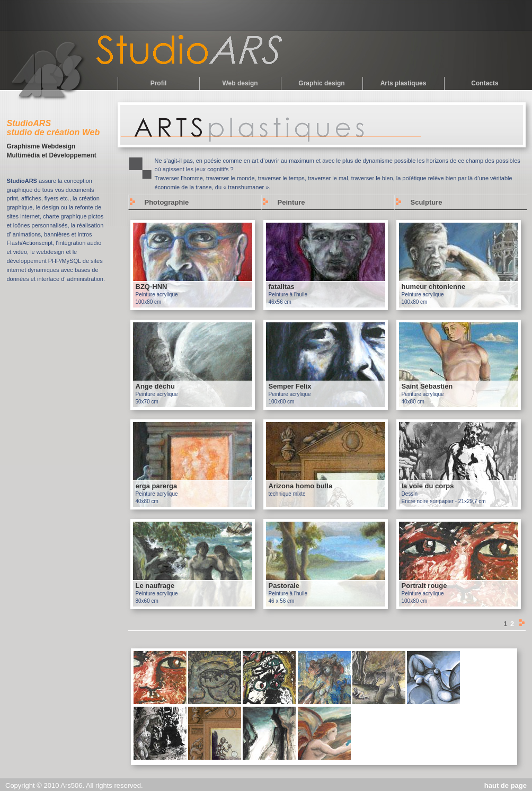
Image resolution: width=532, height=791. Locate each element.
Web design (240, 83)
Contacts (485, 83)
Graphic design (321, 83)
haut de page (506, 785)
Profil (159, 83)
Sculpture (427, 202)
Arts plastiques (404, 83)
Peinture (291, 202)
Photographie (167, 202)
